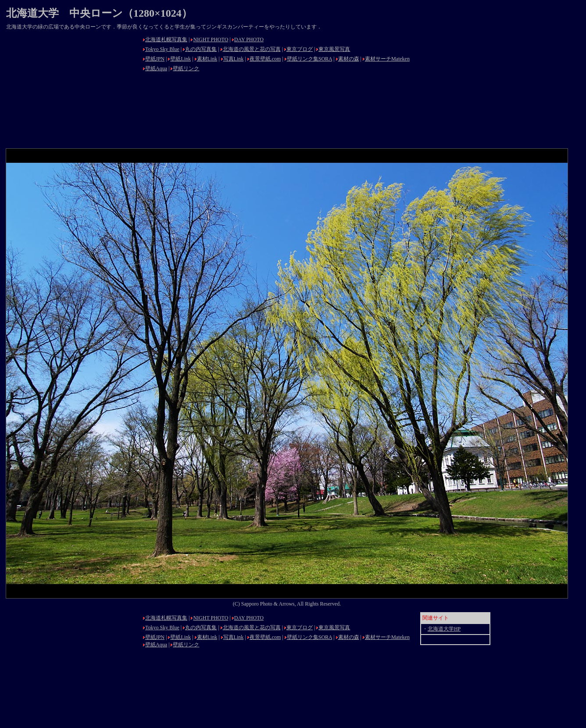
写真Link (234, 59)
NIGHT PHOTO (211, 39)
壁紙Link (180, 59)
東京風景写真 (334, 49)
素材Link (207, 59)
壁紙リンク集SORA (309, 59)
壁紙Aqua (156, 68)
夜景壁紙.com (265, 59)
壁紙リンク (186, 68)
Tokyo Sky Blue (162, 49)
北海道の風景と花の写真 (252, 49)
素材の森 (349, 59)
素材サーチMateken (387, 59)
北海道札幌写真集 (166, 39)
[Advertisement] (72, 89)
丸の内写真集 (201, 49)
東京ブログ (300, 49)
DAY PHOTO (249, 39)
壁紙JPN (155, 59)
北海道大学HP (444, 629)
